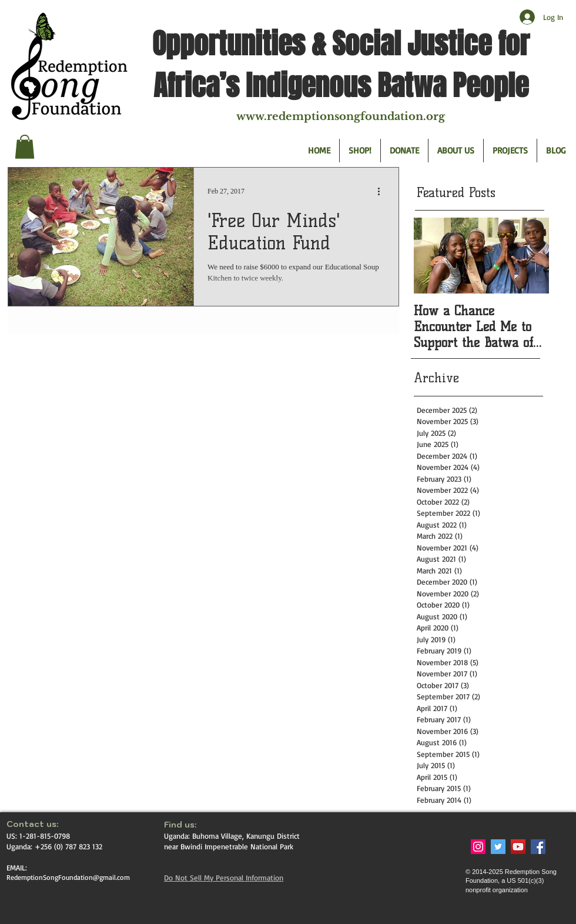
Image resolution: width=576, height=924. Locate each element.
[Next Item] (530, 256)
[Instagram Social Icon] (478, 847)
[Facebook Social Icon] (538, 847)
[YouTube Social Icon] (518, 847)
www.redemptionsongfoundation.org (341, 116)
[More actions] (383, 192)
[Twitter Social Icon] (498, 847)
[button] (25, 147)
